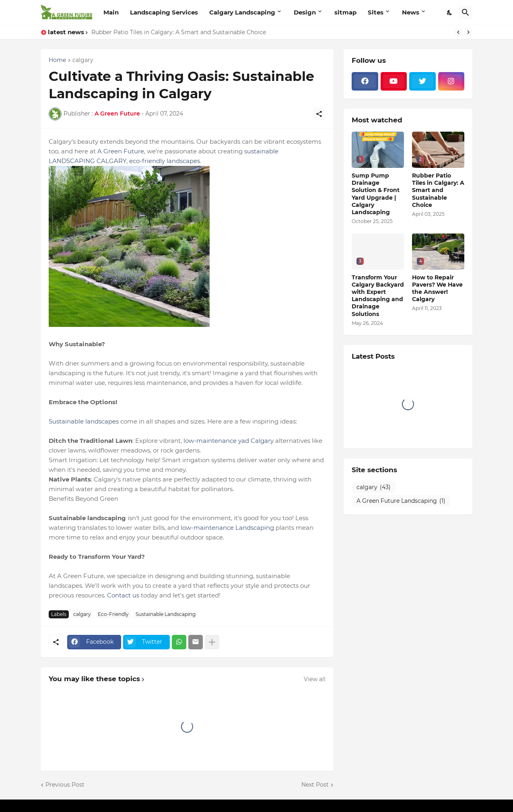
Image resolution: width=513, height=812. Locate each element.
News (411, 12)
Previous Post (65, 785)
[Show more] (212, 642)
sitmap (345, 12)
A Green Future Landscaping (401, 501)
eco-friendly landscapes (165, 161)
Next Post (315, 785)
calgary (83, 60)
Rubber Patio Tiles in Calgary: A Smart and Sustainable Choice (179, 32)
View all (315, 679)
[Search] (466, 12)
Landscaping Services (164, 12)
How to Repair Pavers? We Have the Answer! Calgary (437, 288)
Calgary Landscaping (242, 12)
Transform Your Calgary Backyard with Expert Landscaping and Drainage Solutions (378, 296)
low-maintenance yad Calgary (229, 441)
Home (57, 60)
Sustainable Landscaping (166, 614)
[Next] (468, 32)
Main (111, 12)
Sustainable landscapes (84, 421)
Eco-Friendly (113, 614)
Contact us (123, 595)
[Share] (319, 114)
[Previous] (458, 32)
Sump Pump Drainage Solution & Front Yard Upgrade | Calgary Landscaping (376, 194)
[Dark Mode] (450, 12)
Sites (376, 12)
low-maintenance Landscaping (227, 528)
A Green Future (121, 151)
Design (305, 12)
